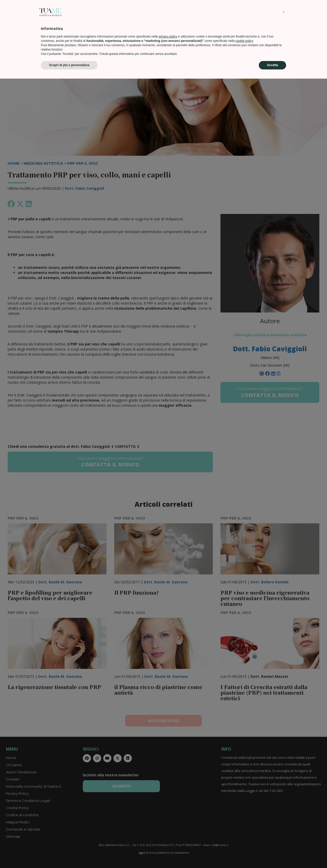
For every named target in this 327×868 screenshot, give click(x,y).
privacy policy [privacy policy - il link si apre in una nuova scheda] (168, 826)
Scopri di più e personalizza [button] (69, 854)
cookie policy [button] (244, 830)
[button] (284, 802)
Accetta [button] (272, 854)
